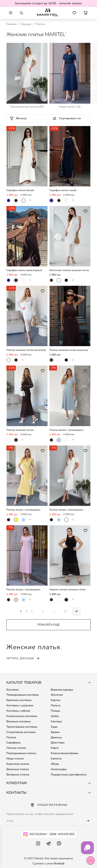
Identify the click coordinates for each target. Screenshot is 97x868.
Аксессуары (59, 769)
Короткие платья (18, 764)
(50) (27, 107)
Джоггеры (58, 743)
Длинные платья (18, 769)
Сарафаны (14, 743)
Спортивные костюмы (21, 732)
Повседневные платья (21, 753)
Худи (54, 727)
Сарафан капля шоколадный (24, 270)
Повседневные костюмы (23, 695)
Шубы (55, 716)
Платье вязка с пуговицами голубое (66, 430)
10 (65, 611)
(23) (70, 107)
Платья (11, 737)
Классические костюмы (22, 716)
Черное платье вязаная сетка (67, 590)
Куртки (56, 700)
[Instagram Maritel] (38, 848)
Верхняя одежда (62, 690)
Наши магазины (48, 805)
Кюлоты (56, 759)
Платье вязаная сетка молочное (26, 350)
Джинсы (56, 737)
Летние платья (16, 748)
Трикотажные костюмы (22, 727)
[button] (85, 13)
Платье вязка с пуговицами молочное (66, 510)
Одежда (26, 24)
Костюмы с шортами (20, 705)
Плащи (55, 711)
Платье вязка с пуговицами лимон (23, 510)
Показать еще (48, 625)
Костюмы (13, 690)
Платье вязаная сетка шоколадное (20, 430)
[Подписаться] (86, 821)
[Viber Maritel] (59, 848)
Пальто (56, 705)
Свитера (56, 721)
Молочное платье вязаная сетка (69, 270)
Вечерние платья (18, 775)
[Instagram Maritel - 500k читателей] (49, 835)
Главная (12, 24)
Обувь (55, 764)
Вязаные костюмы (19, 721)
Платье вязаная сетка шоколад (68, 350)
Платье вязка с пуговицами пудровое (23, 590)
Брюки (55, 732)
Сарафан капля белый (20, 190)
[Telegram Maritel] (48, 848)
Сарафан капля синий (63, 190)
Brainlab (59, 864)
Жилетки (57, 695)
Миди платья (15, 759)
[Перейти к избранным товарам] (74, 13)
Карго (55, 748)
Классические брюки (65, 753)
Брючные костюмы (19, 700)
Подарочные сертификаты (69, 775)
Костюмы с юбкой (18, 711)
